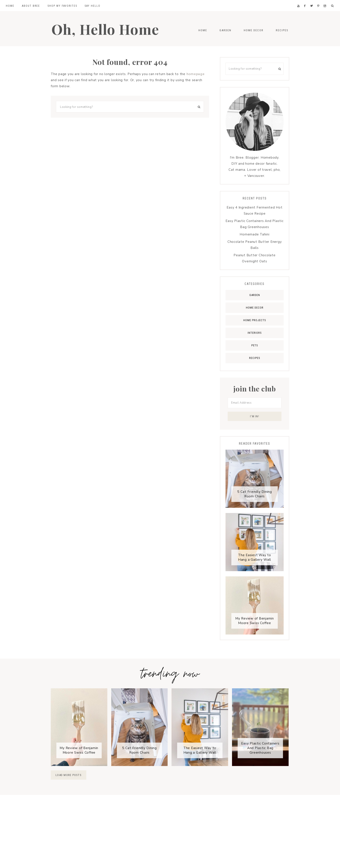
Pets (255, 345)
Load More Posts (69, 775)
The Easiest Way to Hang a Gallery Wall (255, 558)
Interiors (255, 333)
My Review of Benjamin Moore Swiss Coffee (255, 621)
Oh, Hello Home (109, 29)
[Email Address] (255, 403)
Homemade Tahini (254, 234)
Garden (255, 295)
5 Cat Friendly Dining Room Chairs (255, 494)
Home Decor (255, 308)
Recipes (255, 358)
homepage (196, 74)
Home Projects (255, 320)
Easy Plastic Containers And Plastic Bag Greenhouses (260, 748)
